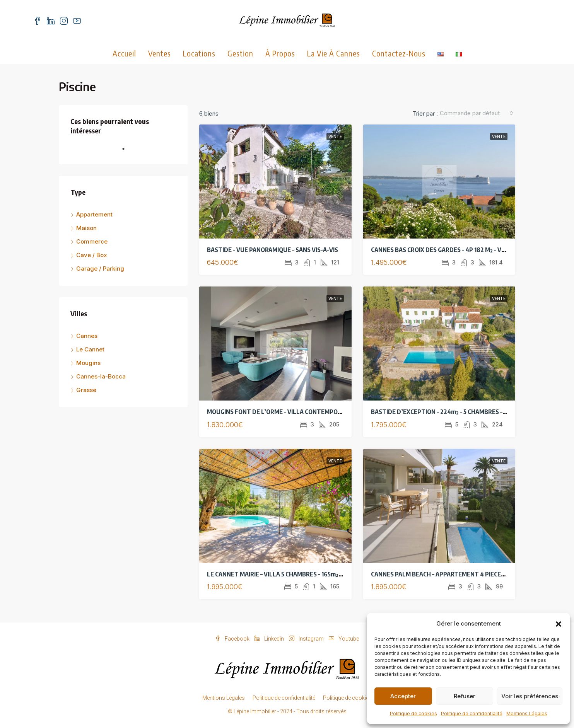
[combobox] (477, 113)
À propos (280, 53)
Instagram (307, 639)
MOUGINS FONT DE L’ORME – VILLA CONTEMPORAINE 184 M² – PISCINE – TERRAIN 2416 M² (330, 412)
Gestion (240, 53)
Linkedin (270, 639)
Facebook (233, 639)
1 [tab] (127, 152)
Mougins (88, 363)
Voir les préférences (530, 696)
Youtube (344, 639)
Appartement (94, 214)
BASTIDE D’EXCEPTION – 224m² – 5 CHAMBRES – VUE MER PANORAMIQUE (471, 412)
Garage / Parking (100, 269)
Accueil (124, 53)
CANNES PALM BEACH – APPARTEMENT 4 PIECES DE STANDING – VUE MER (472, 574)
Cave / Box (92, 255)
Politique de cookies (413, 714)
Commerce (92, 241)
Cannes (87, 336)
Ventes (160, 53)
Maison (86, 228)
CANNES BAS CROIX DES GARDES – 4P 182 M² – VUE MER (447, 250)
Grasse (86, 390)
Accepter (403, 696)
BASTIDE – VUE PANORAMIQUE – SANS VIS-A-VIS (272, 250)
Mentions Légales (527, 714)
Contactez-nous (399, 53)
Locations (199, 53)
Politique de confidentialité (472, 714)
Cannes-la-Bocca (101, 376)
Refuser (465, 696)
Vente (335, 136)
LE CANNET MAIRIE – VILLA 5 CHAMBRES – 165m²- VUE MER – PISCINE (300, 574)
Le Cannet (90, 349)
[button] (559, 624)
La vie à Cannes (334, 53)
